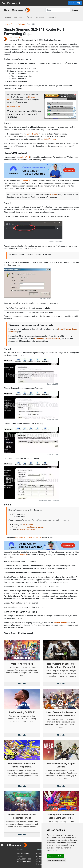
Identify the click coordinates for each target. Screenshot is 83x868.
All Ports (40, 861)
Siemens (23, 24)
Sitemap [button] (51, 17)
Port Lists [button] (18, 17)
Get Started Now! (13, 107)
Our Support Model (24, 859)
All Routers (40, 859)
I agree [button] (51, 856)
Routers (14, 24)
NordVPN (27, 181)
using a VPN (25, 157)
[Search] (58, 10)
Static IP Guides (50, 139)
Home (6, 24)
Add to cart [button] (75, 3)
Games (39, 864)
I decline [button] (60, 856)
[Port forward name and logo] (11, 3)
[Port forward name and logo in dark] (17, 10)
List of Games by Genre (35, 527)
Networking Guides (24, 861)
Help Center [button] (40, 17)
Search (75, 10)
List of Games (28, 525)
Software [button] (29, 17)
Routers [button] (8, 17)
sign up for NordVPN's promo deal (28, 538)
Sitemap (40, 849)
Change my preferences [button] (56, 860)
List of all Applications (27, 530)
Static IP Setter (33, 134)
